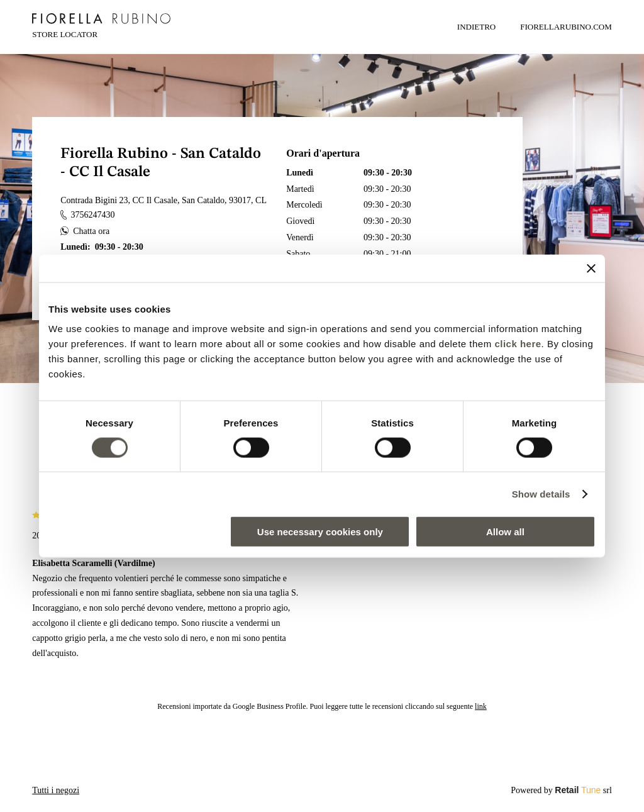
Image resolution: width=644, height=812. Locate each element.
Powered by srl (561, 790)
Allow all (505, 532)
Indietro (476, 27)
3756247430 (87, 215)
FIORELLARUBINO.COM (566, 27)
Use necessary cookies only (320, 532)
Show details (541, 493)
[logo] (101, 19)
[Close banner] (591, 268)
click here (518, 344)
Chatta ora (85, 231)
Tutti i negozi (56, 790)
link (481, 706)
